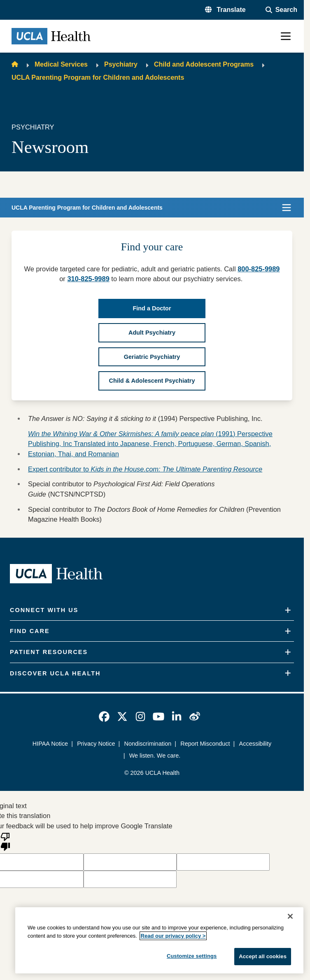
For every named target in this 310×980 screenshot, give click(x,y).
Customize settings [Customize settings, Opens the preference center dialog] (192, 956)
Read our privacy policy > (173, 936)
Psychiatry (121, 64)
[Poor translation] (5, 841)
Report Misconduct (205, 744)
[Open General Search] (281, 10)
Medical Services (61, 64)
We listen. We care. (155, 756)
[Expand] (288, 610)
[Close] (290, 916)
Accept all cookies (263, 956)
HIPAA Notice (50, 744)
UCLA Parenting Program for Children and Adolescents (98, 77)
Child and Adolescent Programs (204, 64)
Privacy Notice (96, 744)
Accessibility (255, 744)
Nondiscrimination (148, 744)
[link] (104, 717)
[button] (225, 10)
